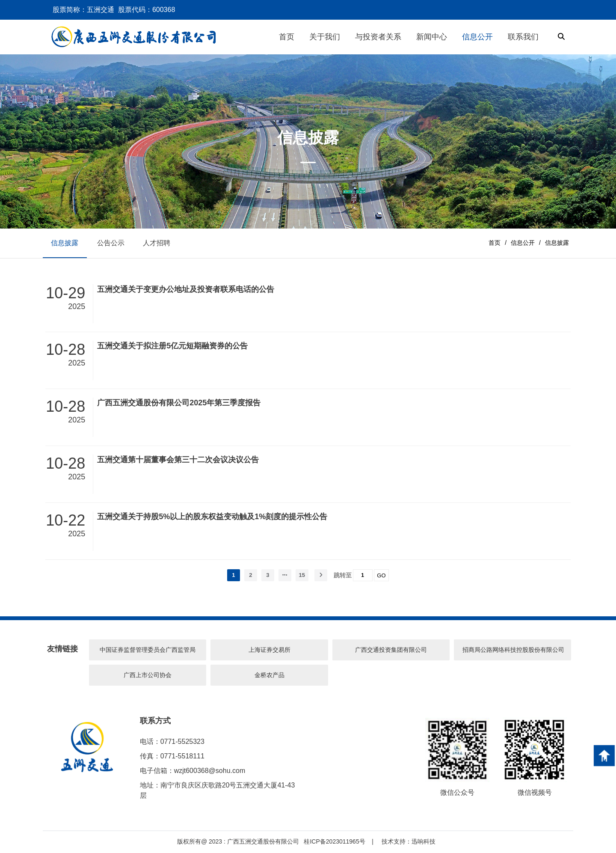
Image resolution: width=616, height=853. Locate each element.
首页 (495, 243)
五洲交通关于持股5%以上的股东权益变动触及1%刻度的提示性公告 (212, 517)
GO (381, 576)
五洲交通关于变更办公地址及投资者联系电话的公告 (186, 290)
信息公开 (523, 243)
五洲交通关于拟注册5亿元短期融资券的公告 (172, 347)
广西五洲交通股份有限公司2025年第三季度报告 (179, 403)
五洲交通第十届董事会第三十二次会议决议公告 (178, 460)
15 (302, 575)
